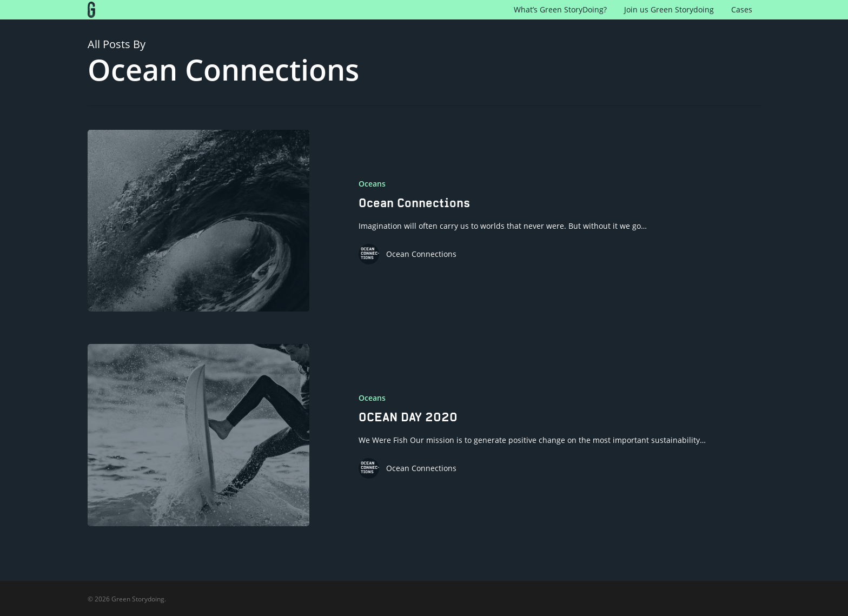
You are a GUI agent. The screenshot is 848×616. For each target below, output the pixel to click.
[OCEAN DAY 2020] (199, 435)
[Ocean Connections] (199, 221)
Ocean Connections (421, 254)
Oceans (372, 184)
